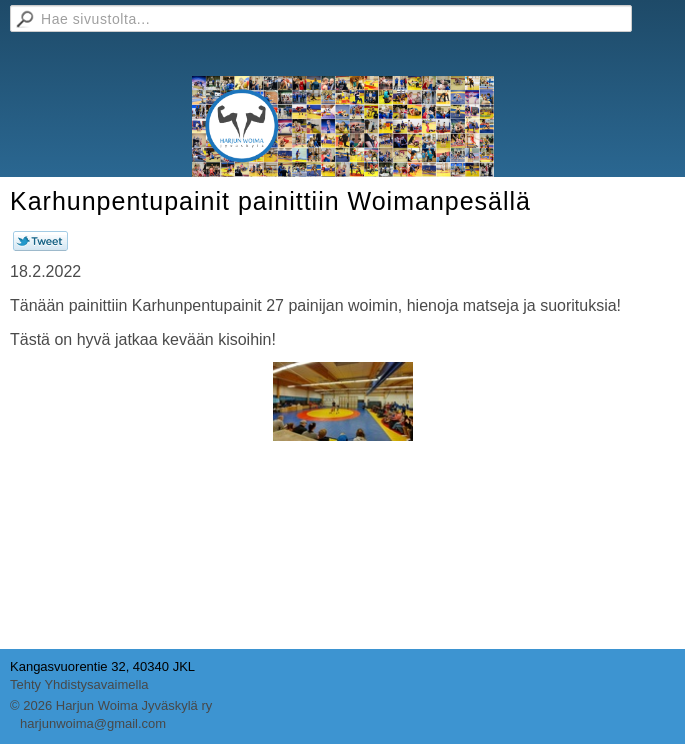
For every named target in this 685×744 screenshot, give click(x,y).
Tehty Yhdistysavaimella (79, 684)
